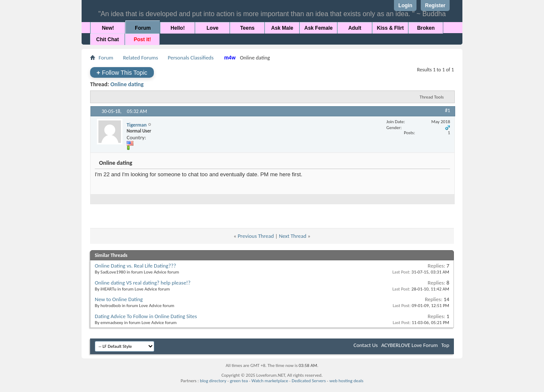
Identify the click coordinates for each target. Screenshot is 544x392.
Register (435, 6)
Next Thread (293, 236)
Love (212, 28)
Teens (247, 28)
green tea (239, 381)
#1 (448, 110)
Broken (426, 28)
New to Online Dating (119, 299)
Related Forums (140, 58)
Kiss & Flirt (390, 28)
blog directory (213, 381)
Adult (355, 28)
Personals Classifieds (191, 58)
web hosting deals (346, 381)
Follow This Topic (122, 72)
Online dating (127, 84)
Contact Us (366, 345)
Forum (143, 28)
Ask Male (282, 28)
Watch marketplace (270, 381)
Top (445, 345)
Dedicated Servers (309, 381)
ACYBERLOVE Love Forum (409, 345)
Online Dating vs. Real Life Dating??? (135, 266)
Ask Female (319, 28)
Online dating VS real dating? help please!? (143, 283)
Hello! (177, 28)
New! (108, 28)
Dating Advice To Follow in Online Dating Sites (146, 316)
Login (405, 6)
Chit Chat (107, 39)
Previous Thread (256, 236)
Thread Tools (432, 97)
